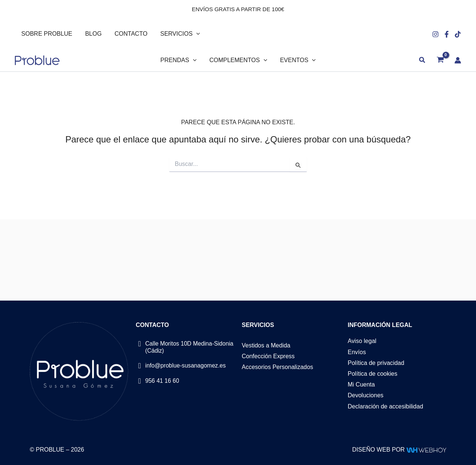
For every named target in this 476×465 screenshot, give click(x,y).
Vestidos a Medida (266, 345)
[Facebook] (447, 34)
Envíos (357, 352)
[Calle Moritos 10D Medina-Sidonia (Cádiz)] (140, 344)
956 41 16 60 (163, 380)
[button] (193, 34)
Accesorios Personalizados (277, 367)
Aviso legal (362, 341)
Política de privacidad (376, 363)
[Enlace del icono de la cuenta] (458, 60)
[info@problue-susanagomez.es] (140, 365)
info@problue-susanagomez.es (187, 365)
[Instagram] (435, 34)
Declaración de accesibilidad (385, 406)
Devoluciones (366, 396)
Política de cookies (372, 374)
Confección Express (268, 356)
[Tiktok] (458, 34)
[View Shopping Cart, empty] (440, 60)
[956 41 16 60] (140, 381)
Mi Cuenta (361, 385)
